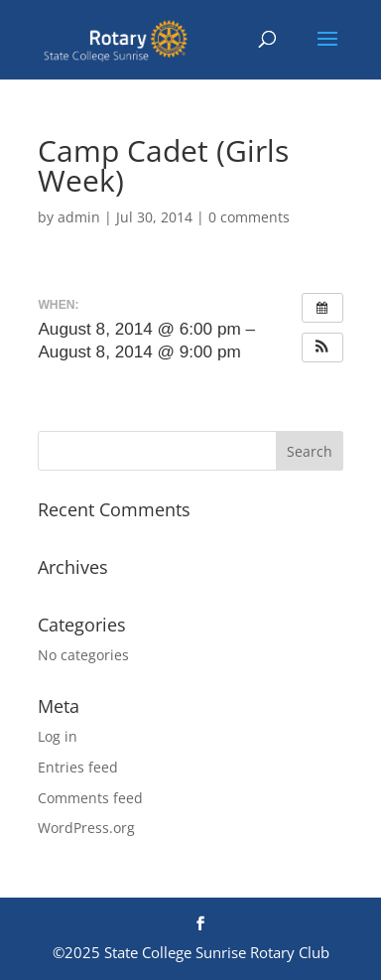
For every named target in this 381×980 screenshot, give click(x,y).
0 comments (249, 217)
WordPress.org (86, 828)
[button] (322, 348)
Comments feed (90, 798)
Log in (58, 736)
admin (79, 217)
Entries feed (78, 767)
